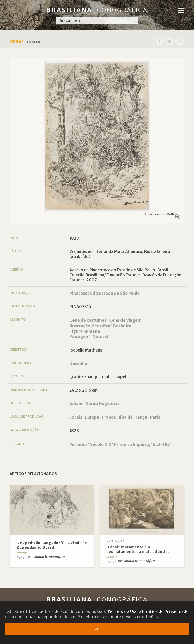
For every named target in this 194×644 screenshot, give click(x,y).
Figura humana (85, 331)
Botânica (122, 326)
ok (97, 629)
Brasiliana (97, 10)
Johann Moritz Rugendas (94, 403)
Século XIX (101, 444)
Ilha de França (133, 417)
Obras (17, 42)
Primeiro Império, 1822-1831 (143, 444)
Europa (92, 417)
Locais (76, 417)
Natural (100, 336)
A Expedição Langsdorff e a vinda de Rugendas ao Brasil (52, 545)
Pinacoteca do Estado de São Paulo (105, 293)
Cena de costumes (88, 320)
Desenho (78, 363)
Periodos (78, 444)
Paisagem (80, 336)
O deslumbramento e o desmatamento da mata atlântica (138, 550)
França (109, 417)
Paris (155, 417)
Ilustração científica (90, 326)
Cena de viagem (125, 320)
